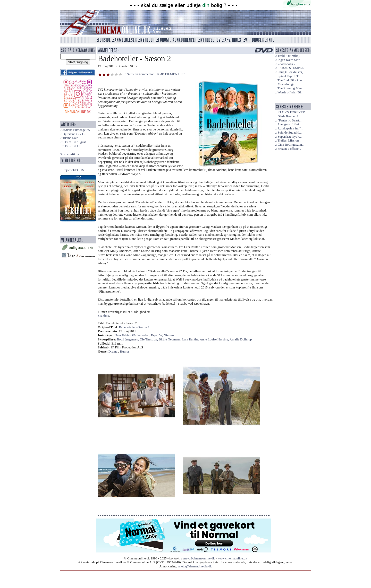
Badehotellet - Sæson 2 (134, 327)
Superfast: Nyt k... (289, 137)
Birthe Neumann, (170, 339)
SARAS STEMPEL (290, 68)
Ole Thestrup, (149, 339)
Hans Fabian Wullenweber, (133, 335)
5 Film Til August (74, 142)
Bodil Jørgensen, (128, 339)
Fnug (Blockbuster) (290, 72)
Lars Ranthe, (191, 339)
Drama (113, 352)
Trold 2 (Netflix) (289, 56)
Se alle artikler (70, 154)
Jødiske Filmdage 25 (76, 130)
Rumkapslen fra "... (290, 128)
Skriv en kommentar (141, 74)
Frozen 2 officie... (289, 149)
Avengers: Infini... (289, 124)
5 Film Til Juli (72, 146)
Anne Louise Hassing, (215, 339)
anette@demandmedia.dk (195, 566)
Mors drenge (286, 84)
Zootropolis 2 (286, 64)
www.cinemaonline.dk (232, 558)
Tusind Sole (70, 138)
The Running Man (290, 88)
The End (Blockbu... (291, 80)
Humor (124, 352)
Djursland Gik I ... (74, 134)
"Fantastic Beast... (289, 120)
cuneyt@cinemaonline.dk (198, 558)
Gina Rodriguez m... (291, 145)
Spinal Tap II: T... (289, 76)
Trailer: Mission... (289, 141)
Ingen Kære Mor (288, 60)
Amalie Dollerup (241, 339)
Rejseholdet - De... (75, 170)
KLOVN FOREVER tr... (294, 112)
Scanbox (104, 316)
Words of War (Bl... (290, 92)
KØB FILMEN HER (171, 74)
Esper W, (157, 335)
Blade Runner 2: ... (290, 116)
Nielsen (169, 335)
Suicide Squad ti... (289, 133)
